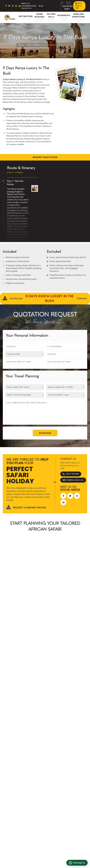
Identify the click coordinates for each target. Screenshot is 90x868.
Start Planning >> (70, 586)
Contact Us (26, 8)
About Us (25, 3)
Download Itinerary (45, 299)
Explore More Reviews (45, 665)
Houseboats (64, 15)
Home (21, 45)
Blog (41, 6)
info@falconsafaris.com (73, 480)
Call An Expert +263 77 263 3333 (31, 586)
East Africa (15, 801)
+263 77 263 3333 (71, 474)
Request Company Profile (26, 508)
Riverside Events (56, 825)
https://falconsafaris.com (74, 847)
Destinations (26, 16)
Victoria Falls (35, 822)
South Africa (16, 798)
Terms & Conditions (53, 799)
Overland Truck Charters (55, 820)
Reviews (52, 808)
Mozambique (16, 820)
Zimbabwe (15, 809)
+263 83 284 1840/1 (30, 847)
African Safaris (34, 45)
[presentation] (4, 627)
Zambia (14, 813)
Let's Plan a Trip (79, 6)
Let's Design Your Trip (21, 738)
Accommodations (29, 6)
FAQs (51, 811)
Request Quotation (45, 157)
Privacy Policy (55, 804)
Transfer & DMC (55, 815)
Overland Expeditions (35, 814)
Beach (32, 805)
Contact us (34, 801)
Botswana (15, 805)
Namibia (14, 816)
